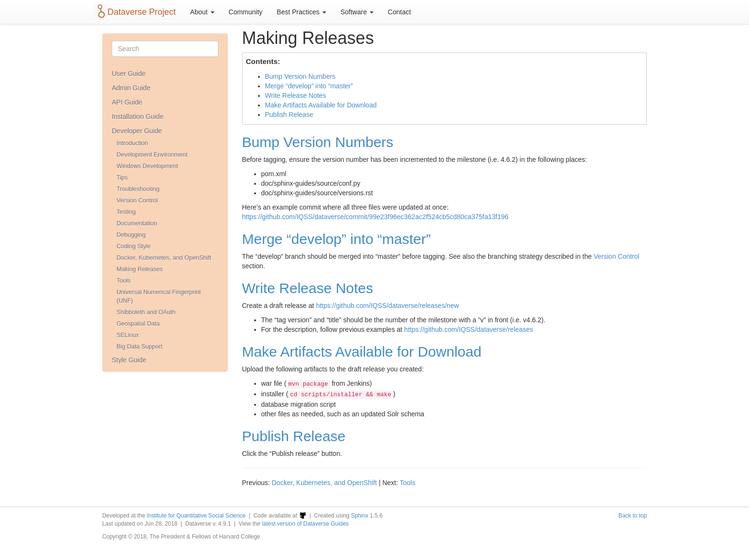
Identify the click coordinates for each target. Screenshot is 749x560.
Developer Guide (137, 131)
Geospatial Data (138, 324)
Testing (126, 212)
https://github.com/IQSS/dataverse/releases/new (387, 306)
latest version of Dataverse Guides (305, 524)
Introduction (132, 143)
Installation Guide (138, 116)
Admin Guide (131, 88)
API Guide (127, 102)
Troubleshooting (138, 189)
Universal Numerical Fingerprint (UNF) (159, 296)
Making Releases (140, 269)
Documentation (137, 223)
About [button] (202, 12)
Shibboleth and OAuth (146, 312)
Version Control (137, 201)
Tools (123, 281)
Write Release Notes (296, 95)
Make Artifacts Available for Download (321, 105)
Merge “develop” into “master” (309, 86)
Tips (122, 178)
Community (246, 12)
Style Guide (129, 360)
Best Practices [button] (301, 12)
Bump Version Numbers (300, 76)
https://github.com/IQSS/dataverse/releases (469, 329)
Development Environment (152, 155)
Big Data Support (139, 347)
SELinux (128, 335)
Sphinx (360, 516)
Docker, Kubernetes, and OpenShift (164, 258)
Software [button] (357, 12)
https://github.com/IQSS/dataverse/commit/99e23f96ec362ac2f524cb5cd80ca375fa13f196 (375, 217)
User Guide (129, 74)
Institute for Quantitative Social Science (196, 516)
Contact (399, 12)
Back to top (633, 516)
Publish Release (289, 115)
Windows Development (147, 166)
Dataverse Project (142, 12)
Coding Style (134, 246)
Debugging (131, 235)
